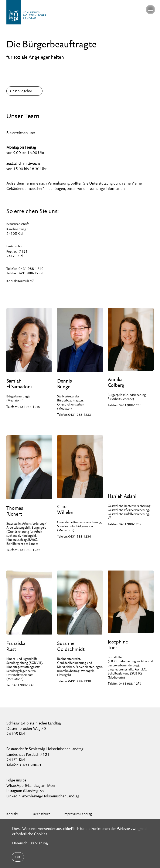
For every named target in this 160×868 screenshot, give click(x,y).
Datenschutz (41, 814)
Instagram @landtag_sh (25, 791)
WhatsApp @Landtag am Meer (31, 785)
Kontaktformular (19, 281)
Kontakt (12, 814)
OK (18, 857)
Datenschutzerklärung (30, 843)
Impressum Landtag (78, 814)
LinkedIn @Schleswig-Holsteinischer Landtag (43, 796)
